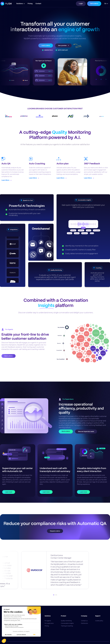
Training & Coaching (67, 626)
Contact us (84, 621)
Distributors (84, 623)
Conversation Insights (67, 623)
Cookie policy (99, 621)
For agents (48, 621)
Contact (39, 4)
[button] (22, 4)
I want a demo (46, 45)
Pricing (31, 4)
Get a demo (94, 4)
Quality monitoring (66, 621)
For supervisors (49, 623)
